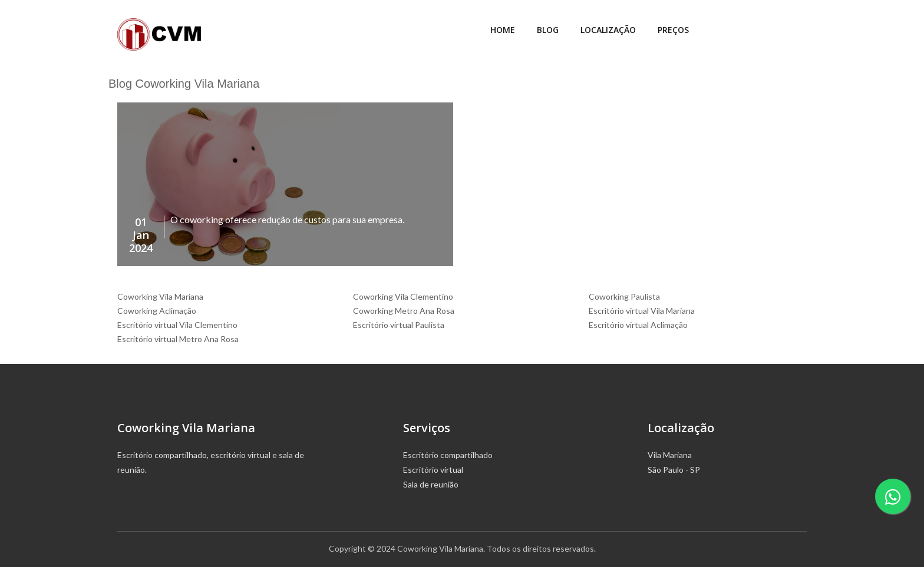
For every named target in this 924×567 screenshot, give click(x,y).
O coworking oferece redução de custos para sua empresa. (287, 219)
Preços (673, 30)
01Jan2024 (141, 235)
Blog (548, 30)
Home (503, 30)
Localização (608, 30)
